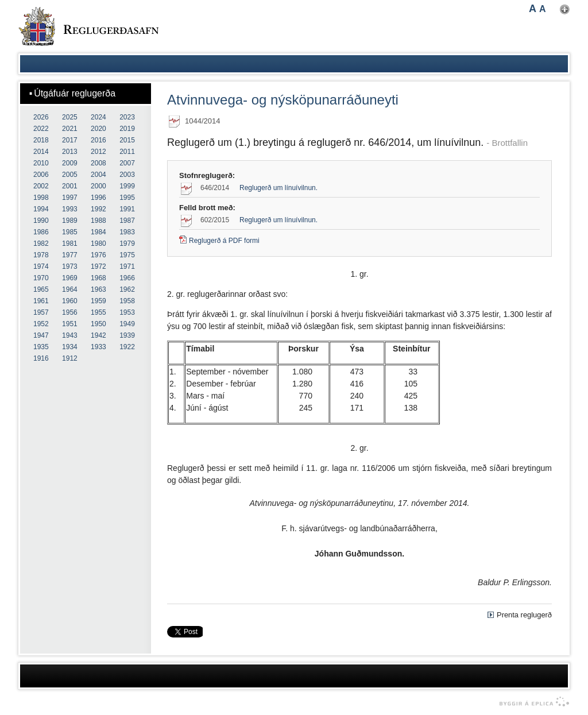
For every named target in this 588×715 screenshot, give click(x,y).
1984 (98, 232)
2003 (127, 175)
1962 (127, 289)
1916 (41, 358)
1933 (98, 347)
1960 (70, 301)
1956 (70, 312)
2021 (70, 129)
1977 (70, 255)
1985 (70, 232)
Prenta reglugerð (524, 615)
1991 (127, 209)
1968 (98, 278)
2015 (127, 140)
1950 (98, 324)
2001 (70, 186)
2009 (70, 163)
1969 (70, 278)
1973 (70, 266)
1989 (70, 221)
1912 (70, 358)
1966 (127, 278)
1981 (70, 244)
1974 (41, 266)
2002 (41, 186)
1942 (98, 335)
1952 (41, 324)
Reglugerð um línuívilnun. (278, 188)
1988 (98, 221)
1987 (127, 221)
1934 (70, 347)
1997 (70, 198)
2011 (127, 152)
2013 (70, 152)
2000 (98, 186)
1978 (41, 255)
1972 (98, 266)
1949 (127, 324)
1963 (98, 289)
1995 (127, 198)
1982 (41, 244)
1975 (127, 255)
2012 (98, 152)
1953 (127, 312)
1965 (41, 289)
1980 (98, 244)
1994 (41, 209)
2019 (127, 129)
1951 (70, 324)
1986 (41, 232)
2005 (70, 175)
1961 (41, 301)
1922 (127, 347)
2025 (70, 117)
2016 (98, 140)
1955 (98, 312)
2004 (98, 175)
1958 (127, 301)
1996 (98, 198)
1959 (98, 301)
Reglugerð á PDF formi (224, 241)
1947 (41, 335)
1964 (70, 289)
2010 (41, 163)
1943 (70, 335)
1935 (41, 347)
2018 (41, 140)
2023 (127, 117)
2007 (127, 163)
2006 (41, 175)
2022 (41, 129)
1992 (98, 209)
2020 (98, 129)
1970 (41, 278)
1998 (41, 198)
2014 (41, 152)
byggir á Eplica (531, 702)
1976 (98, 255)
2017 (70, 140)
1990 (41, 221)
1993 (70, 209)
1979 (127, 244)
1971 (127, 266)
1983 (127, 232)
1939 (127, 335)
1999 (127, 186)
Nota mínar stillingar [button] (565, 9)
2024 (98, 117)
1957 (41, 312)
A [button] (533, 9)
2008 (98, 163)
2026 (41, 117)
